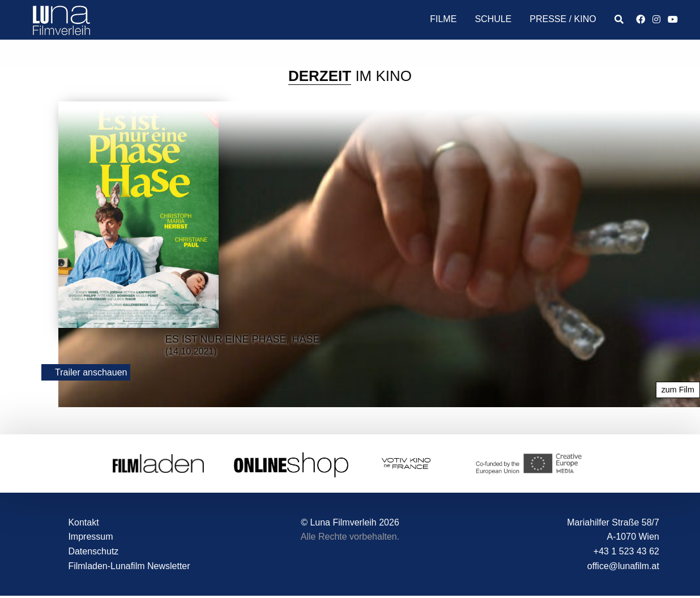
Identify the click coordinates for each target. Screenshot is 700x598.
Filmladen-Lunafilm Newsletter (129, 566)
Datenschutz (93, 551)
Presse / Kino (563, 19)
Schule (493, 19)
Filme (443, 19)
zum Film (678, 390)
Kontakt (83, 522)
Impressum (90, 537)
